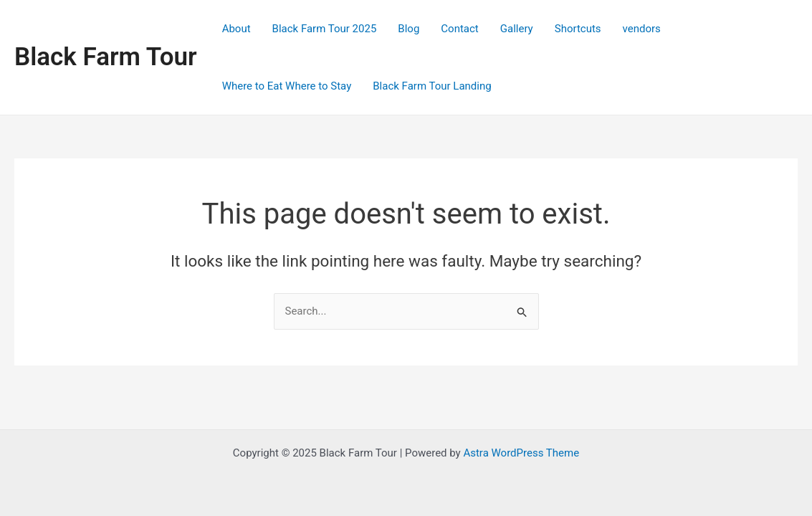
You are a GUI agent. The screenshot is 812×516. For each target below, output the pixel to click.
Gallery (517, 29)
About (237, 29)
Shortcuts (578, 29)
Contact (459, 29)
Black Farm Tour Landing (432, 86)
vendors (642, 29)
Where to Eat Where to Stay (287, 86)
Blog (409, 29)
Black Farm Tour (106, 57)
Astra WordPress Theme (521, 453)
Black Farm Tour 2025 (325, 29)
